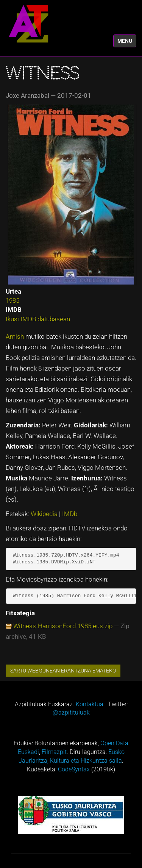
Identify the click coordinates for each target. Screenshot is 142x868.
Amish (16, 336)
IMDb (70, 514)
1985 (12, 300)
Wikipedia (45, 514)
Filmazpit (54, 752)
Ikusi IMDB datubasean (38, 319)
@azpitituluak (71, 712)
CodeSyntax (74, 769)
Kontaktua (90, 704)
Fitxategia (20, 613)
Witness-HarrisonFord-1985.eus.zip (63, 626)
